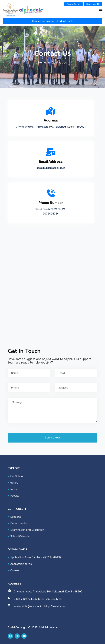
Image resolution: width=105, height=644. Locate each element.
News (14, 489)
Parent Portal (73, 4)
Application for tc (21, 564)
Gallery (14, 483)
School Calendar (20, 536)
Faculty (15, 496)
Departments (19, 523)
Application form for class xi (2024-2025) (36, 557)
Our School (17, 476)
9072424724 (51, 214)
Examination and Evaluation (27, 530)
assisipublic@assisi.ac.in (51, 168)
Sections (16, 517)
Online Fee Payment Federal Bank (52, 21)
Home (42, 63)
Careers (15, 570)
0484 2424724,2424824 (50, 209)
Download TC (93, 4)
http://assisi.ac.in (55, 606)
